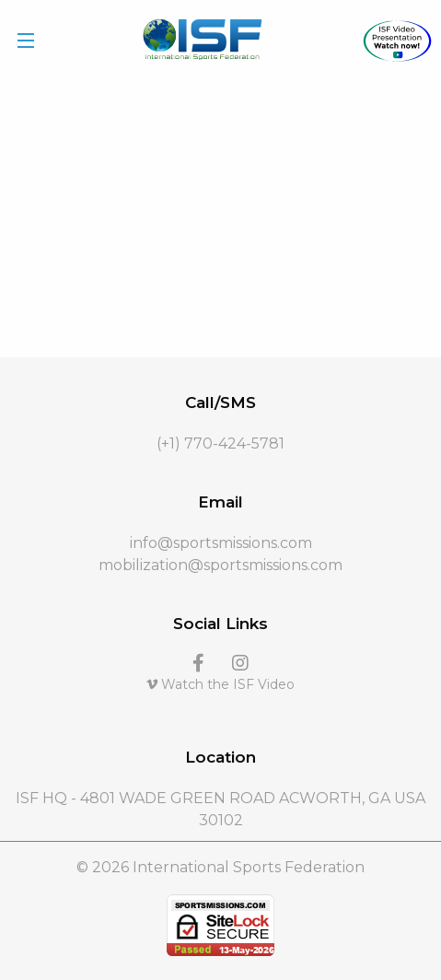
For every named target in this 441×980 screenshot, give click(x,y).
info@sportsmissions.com (221, 543)
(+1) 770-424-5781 (220, 443)
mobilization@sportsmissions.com (220, 565)
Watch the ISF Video (220, 684)
